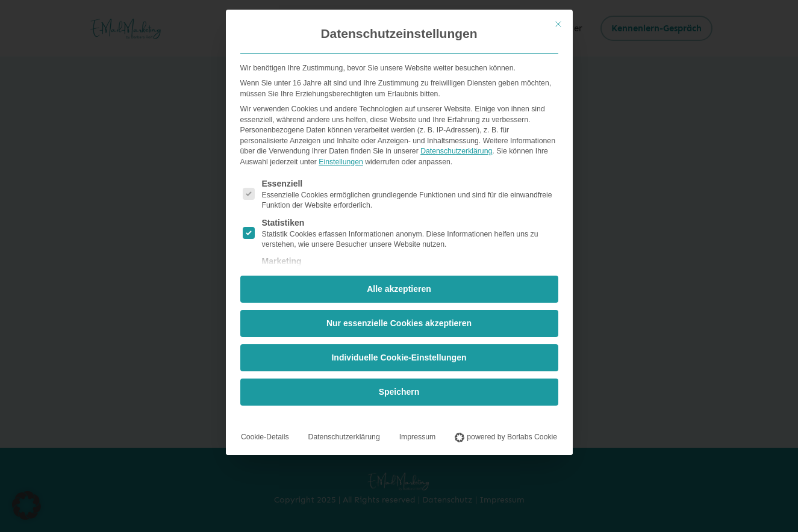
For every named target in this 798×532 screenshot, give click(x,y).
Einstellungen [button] (341, 159)
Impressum (418, 435)
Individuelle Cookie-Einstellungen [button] (399, 355)
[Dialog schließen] (558, 22)
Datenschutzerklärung (456, 149)
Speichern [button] (399, 389)
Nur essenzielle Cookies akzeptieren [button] (399, 321)
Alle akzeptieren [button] (399, 286)
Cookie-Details (265, 435)
